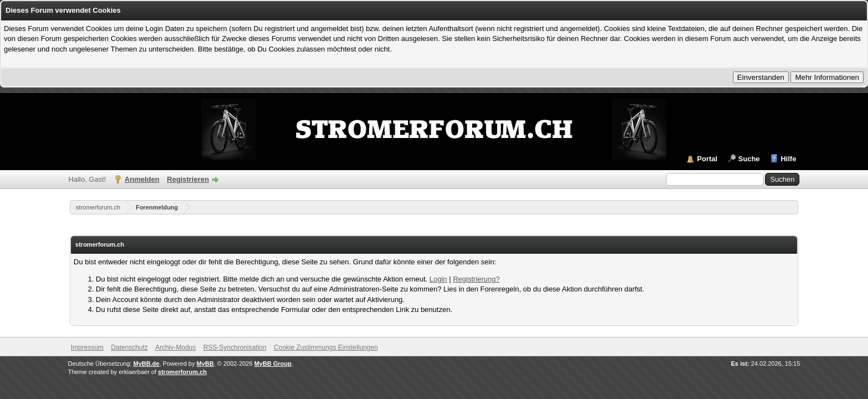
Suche (749, 159)
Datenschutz (129, 347)
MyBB (205, 364)
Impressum (87, 347)
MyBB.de (146, 364)
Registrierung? (476, 279)
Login (438, 279)
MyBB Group (273, 364)
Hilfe (788, 159)
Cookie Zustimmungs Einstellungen (326, 347)
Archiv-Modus (175, 347)
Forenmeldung (157, 207)
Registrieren (188, 179)
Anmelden (142, 179)
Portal (707, 159)
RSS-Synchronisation (235, 347)
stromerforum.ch (98, 207)
